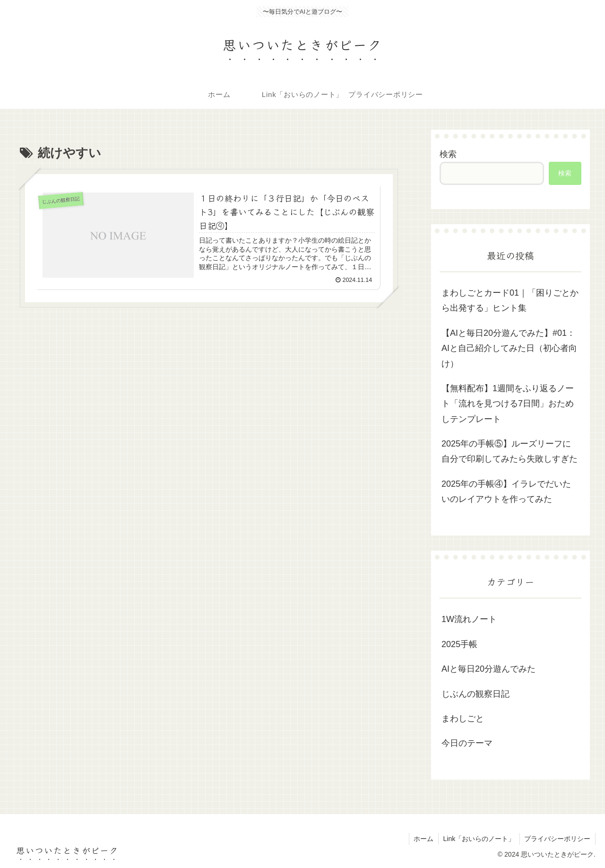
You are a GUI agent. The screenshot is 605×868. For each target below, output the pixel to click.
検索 (448, 154)
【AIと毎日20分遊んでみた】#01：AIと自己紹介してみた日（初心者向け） (509, 348)
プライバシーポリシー (557, 839)
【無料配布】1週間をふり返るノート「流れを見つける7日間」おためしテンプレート (508, 404)
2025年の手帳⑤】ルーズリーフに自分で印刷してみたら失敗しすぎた (510, 451)
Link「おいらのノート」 (478, 839)
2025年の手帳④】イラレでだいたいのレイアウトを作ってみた (506, 491)
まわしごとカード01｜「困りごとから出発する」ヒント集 (510, 300)
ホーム (423, 839)
